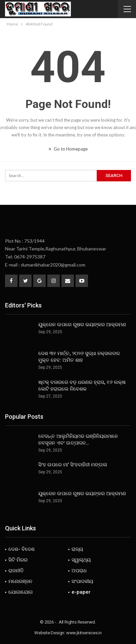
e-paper (81, 592)
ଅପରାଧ (79, 571)
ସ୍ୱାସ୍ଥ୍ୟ (81, 560)
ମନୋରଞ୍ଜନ (20, 581)
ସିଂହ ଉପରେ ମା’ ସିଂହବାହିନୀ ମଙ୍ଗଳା (73, 465)
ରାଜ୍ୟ (77, 549)
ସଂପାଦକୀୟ (82, 581)
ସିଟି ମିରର (18, 560)
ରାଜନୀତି (16, 571)
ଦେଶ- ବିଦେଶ (21, 549)
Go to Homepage (68, 149)
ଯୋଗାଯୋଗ (21, 592)
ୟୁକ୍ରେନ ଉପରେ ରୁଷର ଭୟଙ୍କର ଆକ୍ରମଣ (82, 325)
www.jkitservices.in (84, 633)
